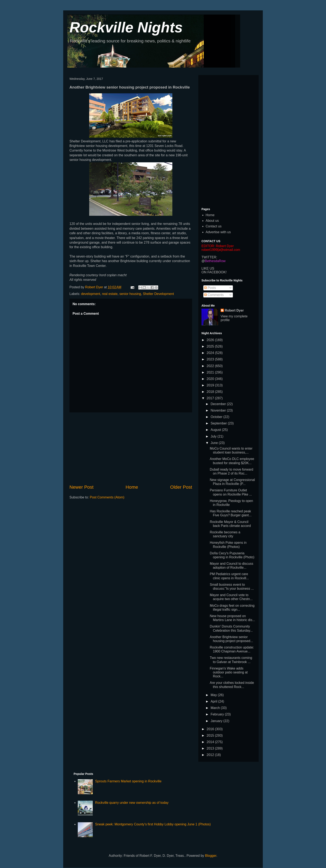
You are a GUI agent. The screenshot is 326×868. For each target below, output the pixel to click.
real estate (110, 294)
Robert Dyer (234, 310)
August (216, 430)
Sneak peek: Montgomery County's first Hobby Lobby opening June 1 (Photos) (153, 824)
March (216, 708)
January (217, 721)
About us (212, 221)
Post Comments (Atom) (107, 497)
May (214, 695)
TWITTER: (209, 257)
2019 (211, 385)
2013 (211, 748)
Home (132, 487)
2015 (211, 735)
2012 (211, 755)
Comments (214, 295)
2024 (211, 353)
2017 (211, 398)
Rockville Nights (126, 27)
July (214, 436)
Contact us (214, 226)
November (219, 410)
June (215, 443)
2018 (211, 392)
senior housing (130, 294)
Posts (210, 288)
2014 (211, 742)
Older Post (181, 487)
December (219, 404)
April (214, 701)
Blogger (211, 856)
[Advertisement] (131, 448)
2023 (211, 359)
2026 (211, 340)
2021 (211, 372)
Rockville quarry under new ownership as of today (132, 803)
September (219, 423)
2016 (211, 729)
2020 (211, 379)
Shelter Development (158, 294)
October (217, 417)
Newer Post (81, 487)
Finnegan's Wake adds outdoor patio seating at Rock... (229, 672)
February (218, 714)
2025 (211, 346)
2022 (211, 366)
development (91, 294)
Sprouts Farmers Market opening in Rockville (128, 781)
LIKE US (208, 268)
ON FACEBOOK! (214, 272)
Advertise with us (218, 232)
